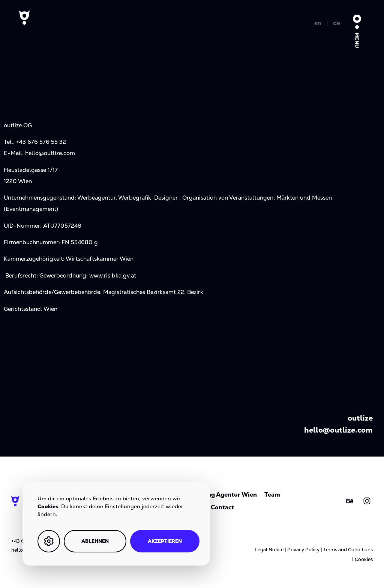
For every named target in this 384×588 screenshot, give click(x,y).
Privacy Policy (303, 550)
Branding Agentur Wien (222, 495)
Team (272, 495)
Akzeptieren (165, 541)
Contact (222, 507)
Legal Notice (269, 550)
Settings (49, 541)
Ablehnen (95, 541)
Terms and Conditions (348, 550)
